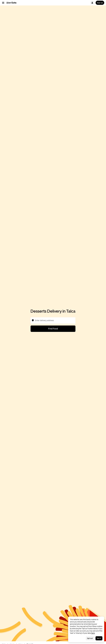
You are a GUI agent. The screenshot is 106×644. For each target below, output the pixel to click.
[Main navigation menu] (3, 3)
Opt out (90, 638)
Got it (99, 638)
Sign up (100, 3)
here (93, 633)
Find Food (53, 329)
